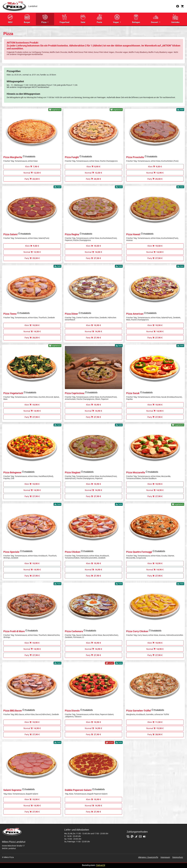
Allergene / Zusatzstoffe (148, 857)
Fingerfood (64, 19)
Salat (83, 19)
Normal (32, 173)
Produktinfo (29, 156)
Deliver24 (101, 865)
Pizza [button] (45, 19)
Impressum (165, 857)
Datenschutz (178, 857)
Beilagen (136, 19)
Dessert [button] (155, 19)
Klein (32, 167)
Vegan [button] (116, 19)
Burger (27, 19)
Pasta (99, 19)
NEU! (10, 19)
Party (32, 179)
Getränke (175, 19)
